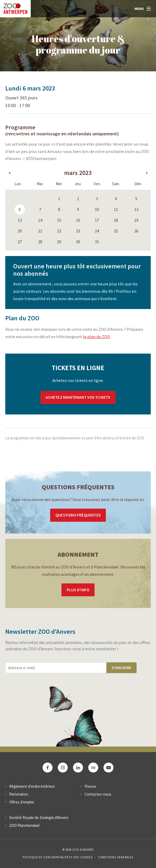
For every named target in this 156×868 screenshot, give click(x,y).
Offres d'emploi (22, 802)
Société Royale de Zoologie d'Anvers (39, 818)
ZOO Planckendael (24, 825)
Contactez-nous (98, 794)
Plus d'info (78, 590)
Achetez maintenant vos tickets (78, 397)
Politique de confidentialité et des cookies (58, 857)
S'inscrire (121, 668)
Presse (90, 786)
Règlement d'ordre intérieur (32, 786)
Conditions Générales (116, 857)
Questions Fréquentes (78, 515)
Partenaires (19, 794)
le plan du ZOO (97, 337)
